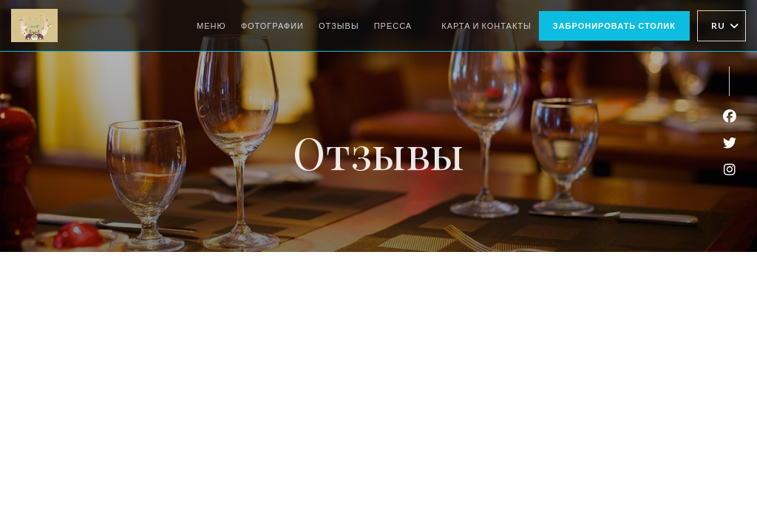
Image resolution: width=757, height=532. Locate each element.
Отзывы (339, 25)
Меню (211, 25)
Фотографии (272, 25)
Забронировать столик (614, 25)
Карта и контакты (486, 25)
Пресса (393, 25)
